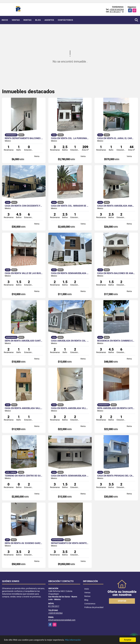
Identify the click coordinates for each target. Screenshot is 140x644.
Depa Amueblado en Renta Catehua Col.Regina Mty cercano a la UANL (116, 408)
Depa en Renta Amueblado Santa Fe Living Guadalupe (24, 341)
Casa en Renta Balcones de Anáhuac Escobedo (116, 273)
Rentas (28, 20)
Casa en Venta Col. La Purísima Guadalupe (70, 138)
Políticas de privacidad (94, 607)
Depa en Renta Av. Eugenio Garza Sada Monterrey (24, 543)
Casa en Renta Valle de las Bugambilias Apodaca (24, 273)
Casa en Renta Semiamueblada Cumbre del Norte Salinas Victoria (70, 273)
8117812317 (115, 12)
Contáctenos (65, 20)
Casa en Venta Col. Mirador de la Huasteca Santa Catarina (70, 206)
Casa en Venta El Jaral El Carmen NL (116, 138)
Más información (73, 640)
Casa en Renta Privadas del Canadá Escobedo (116, 476)
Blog (38, 20)
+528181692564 (117, 9)
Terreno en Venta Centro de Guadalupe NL (24, 476)
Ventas (16, 20)
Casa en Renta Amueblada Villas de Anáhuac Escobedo (70, 408)
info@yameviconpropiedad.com (62, 620)
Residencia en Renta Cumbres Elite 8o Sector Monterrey (116, 341)
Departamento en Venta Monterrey (70, 543)
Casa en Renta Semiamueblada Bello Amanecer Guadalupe (70, 476)
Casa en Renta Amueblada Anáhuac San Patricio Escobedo (116, 206)
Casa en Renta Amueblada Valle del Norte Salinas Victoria (24, 408)
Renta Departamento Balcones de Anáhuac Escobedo (24, 138)
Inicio (5, 20)
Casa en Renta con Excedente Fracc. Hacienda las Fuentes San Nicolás (24, 206)
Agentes (49, 20)
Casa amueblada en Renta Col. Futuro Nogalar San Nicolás (70, 341)
